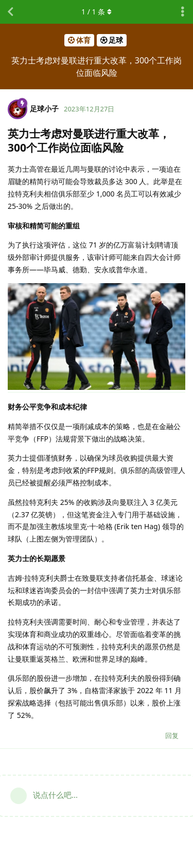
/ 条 (97, 12)
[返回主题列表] (10, 12)
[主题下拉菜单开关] (183, 12)
